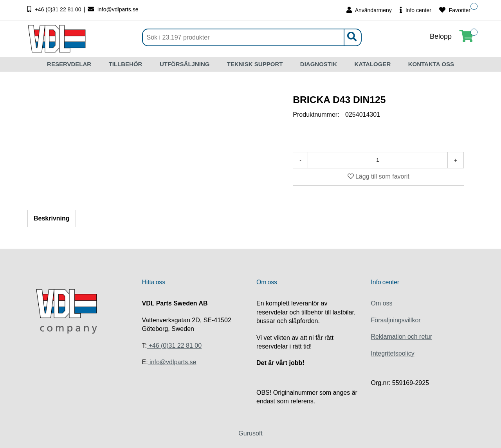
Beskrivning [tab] (52, 218)
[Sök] (252, 37)
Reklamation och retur (402, 337)
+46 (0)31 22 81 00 (55, 9)
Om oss (382, 303)
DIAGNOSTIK (319, 64)
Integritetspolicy (393, 353)
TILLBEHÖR (126, 64)
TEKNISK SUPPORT (255, 64)
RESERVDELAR (69, 64)
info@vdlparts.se (113, 9)
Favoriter (455, 10)
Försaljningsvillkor (396, 320)
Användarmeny (369, 10)
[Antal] (378, 160)
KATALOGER (372, 64)
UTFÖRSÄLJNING (185, 64)
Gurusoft (250, 433)
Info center (415, 10)
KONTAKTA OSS (431, 64)
